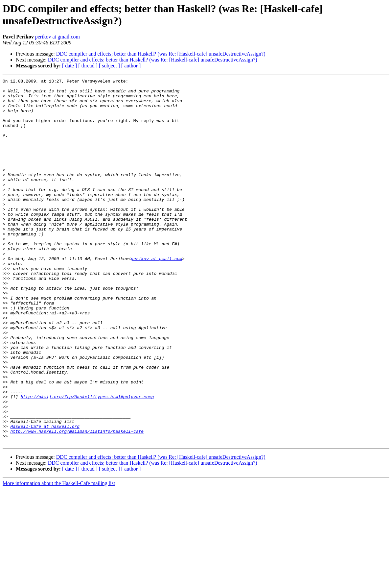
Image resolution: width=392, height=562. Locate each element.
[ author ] (131, 66)
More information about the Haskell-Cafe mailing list (59, 556)
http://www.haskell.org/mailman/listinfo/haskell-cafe (77, 502)
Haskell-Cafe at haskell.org (45, 496)
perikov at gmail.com (58, 37)
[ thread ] (88, 66)
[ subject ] (109, 66)
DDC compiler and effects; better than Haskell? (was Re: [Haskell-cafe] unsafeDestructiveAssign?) (161, 54)
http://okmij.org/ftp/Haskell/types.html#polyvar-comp (87, 461)
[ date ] (69, 66)
